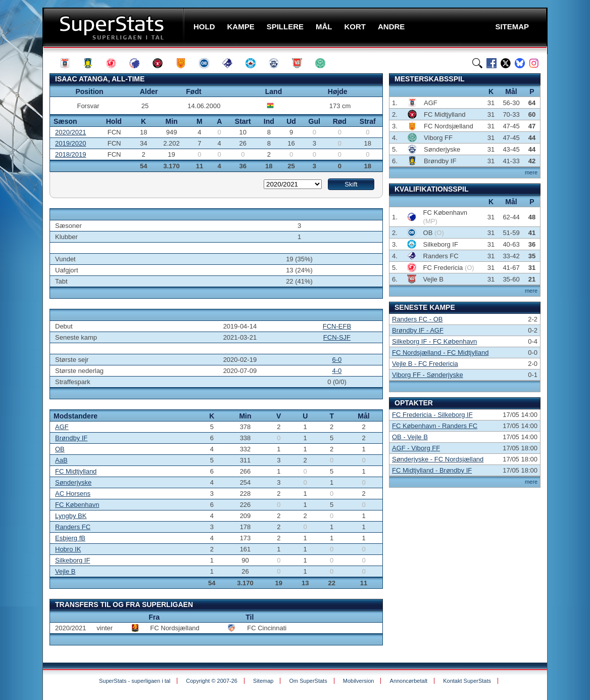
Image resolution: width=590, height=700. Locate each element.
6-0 (337, 360)
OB (60, 449)
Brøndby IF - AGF (418, 330)
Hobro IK (68, 549)
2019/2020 (70, 143)
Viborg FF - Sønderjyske (428, 375)
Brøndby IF (71, 438)
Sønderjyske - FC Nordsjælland (438, 459)
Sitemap (263, 681)
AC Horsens (73, 494)
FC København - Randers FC (435, 426)
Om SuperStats (308, 681)
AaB (61, 460)
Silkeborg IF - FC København (434, 341)
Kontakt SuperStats (467, 681)
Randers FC (73, 527)
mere (531, 172)
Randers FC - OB (417, 319)
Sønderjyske (73, 482)
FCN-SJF (337, 337)
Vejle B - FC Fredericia (425, 364)
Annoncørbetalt (409, 681)
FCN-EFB (337, 326)
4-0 (337, 371)
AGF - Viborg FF (416, 448)
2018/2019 (70, 154)
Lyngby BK (71, 516)
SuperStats (114, 27)
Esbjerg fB (70, 538)
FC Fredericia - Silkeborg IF (432, 415)
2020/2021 (70, 132)
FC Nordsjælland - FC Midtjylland (440, 353)
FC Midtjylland (76, 471)
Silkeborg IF (72, 560)
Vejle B (65, 571)
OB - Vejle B (410, 437)
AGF (62, 427)
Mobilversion (359, 681)
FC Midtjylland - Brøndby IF (432, 470)
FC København (77, 505)
